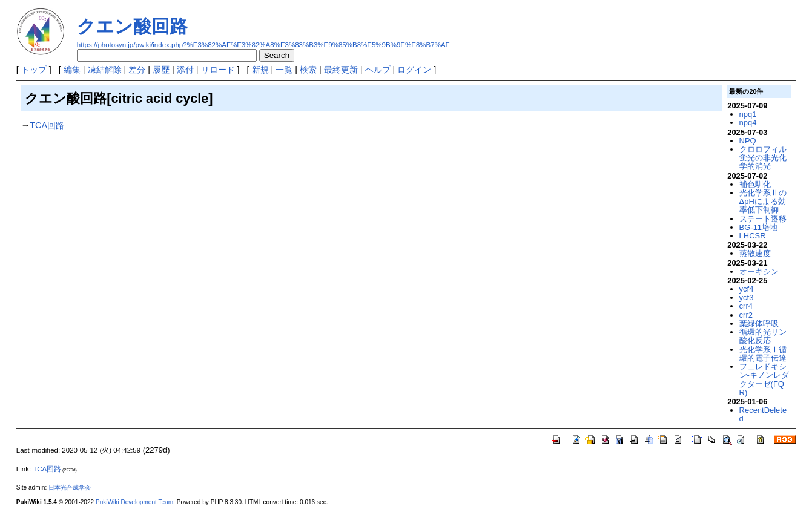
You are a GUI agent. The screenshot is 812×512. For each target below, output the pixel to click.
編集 (72, 70)
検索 (308, 70)
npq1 (748, 114)
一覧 (284, 70)
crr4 (746, 306)
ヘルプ (378, 70)
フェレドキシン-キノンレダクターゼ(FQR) (764, 379)
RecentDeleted (763, 414)
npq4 (748, 123)
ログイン (414, 70)
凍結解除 (105, 70)
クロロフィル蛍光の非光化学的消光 (763, 158)
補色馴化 (755, 184)
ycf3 (747, 297)
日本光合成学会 (70, 487)
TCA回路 (47, 125)
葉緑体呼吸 (759, 323)
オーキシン (759, 271)
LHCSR (753, 236)
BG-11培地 (758, 227)
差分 (137, 70)
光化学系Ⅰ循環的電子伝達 (763, 354)
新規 (260, 70)
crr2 (746, 315)
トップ (34, 70)
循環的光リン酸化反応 (763, 336)
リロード (218, 70)
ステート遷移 (763, 219)
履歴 (161, 70)
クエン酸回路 (132, 26)
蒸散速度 (755, 253)
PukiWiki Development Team (134, 502)
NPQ (748, 141)
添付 (185, 70)
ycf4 (747, 289)
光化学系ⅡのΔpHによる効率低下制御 (763, 202)
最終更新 (341, 70)
